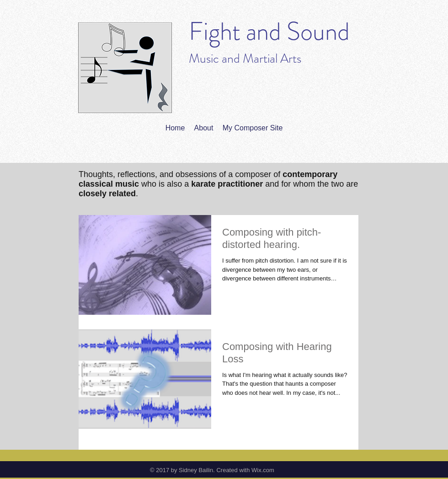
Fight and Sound (269, 31)
